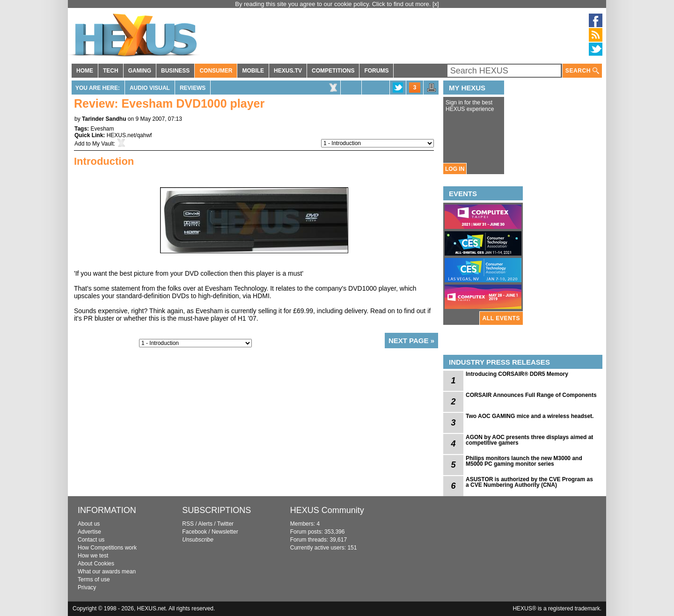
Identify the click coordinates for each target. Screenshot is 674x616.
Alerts (205, 524)
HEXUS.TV (288, 71)
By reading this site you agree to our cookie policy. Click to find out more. (334, 4)
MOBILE (253, 71)
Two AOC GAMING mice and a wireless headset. (530, 416)
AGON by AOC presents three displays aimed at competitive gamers (529, 440)
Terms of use (94, 579)
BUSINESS (175, 71)
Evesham (102, 129)
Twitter (225, 524)
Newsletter (225, 532)
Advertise (89, 532)
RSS (188, 524)
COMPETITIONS (333, 71)
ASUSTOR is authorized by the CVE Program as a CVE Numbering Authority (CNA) (529, 482)
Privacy (87, 587)
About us (89, 524)
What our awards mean (107, 572)
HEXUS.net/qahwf (129, 135)
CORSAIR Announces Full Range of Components (531, 395)
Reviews (193, 88)
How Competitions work (107, 548)
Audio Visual (150, 88)
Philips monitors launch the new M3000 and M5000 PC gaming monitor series (524, 461)
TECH (111, 71)
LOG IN (455, 169)
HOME (85, 71)
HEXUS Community (327, 510)
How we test (93, 556)
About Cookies (96, 564)
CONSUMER (216, 71)
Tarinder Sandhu (104, 119)
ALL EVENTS (501, 318)
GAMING (140, 71)
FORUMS (376, 71)
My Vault (103, 144)
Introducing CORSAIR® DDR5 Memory (517, 374)
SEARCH (582, 71)
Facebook (194, 532)
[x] (436, 4)
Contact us (91, 540)
